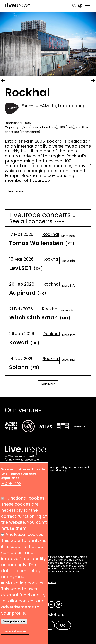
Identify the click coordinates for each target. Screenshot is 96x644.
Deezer (59, 604)
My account (80, 6)
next (93, 80)
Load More (48, 384)
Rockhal (51, 234)
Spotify (52, 604)
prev (3, 80)
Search (74, 6)
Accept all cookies (15, 631)
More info (68, 236)
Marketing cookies (24, 583)
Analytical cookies (24, 534)
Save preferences (14, 621)
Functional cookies (25, 498)
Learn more (16, 191)
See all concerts (31, 221)
